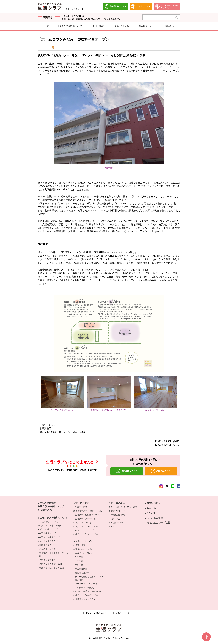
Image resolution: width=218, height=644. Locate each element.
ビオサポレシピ (119, 511)
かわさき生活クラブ (48, 541)
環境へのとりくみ (84, 549)
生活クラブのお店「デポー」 (88, 515)
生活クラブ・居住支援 (85, 588)
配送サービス (81, 507)
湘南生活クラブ (46, 545)
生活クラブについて (50, 521)
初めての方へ (47, 510)
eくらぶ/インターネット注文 (125, 507)
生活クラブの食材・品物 (50, 564)
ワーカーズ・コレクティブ (87, 584)
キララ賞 (79, 561)
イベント (151, 513)
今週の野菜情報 (119, 515)
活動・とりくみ (83, 541)
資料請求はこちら (145, 464)
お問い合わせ (154, 503)
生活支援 (79, 557)
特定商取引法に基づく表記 (52, 568)
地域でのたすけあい (84, 553)
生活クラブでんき (84, 522)
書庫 (113, 527)
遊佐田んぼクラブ (83, 573)
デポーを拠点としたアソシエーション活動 (90, 578)
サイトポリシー (103, 613)
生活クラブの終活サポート (88, 595)
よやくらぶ (117, 519)
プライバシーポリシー (125, 613)
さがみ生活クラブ (47, 549)
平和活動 (79, 565)
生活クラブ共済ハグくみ (87, 526)
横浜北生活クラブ (47, 533)
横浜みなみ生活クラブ (49, 537)
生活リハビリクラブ (84, 530)
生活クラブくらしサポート (88, 534)
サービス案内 (82, 503)
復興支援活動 (81, 569)
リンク (88, 613)
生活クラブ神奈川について (54, 518)
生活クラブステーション (86, 519)
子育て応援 (81, 545)
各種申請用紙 (117, 523)
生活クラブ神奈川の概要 (50, 526)
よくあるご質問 (155, 518)
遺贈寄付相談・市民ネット (88, 599)
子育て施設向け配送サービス (89, 511)
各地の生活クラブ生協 (159, 523)
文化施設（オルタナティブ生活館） (54, 554)
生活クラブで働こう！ (49, 560)
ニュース (151, 508)
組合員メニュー (119, 503)
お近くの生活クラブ (48, 529)
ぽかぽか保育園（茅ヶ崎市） (89, 591)
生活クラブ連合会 (76, 9)
